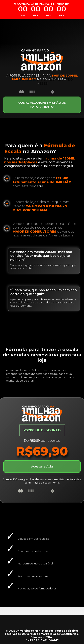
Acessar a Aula (42, 467)
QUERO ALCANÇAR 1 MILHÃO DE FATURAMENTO (42, 105)
